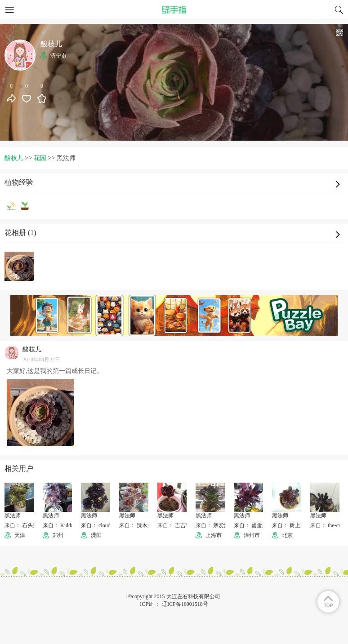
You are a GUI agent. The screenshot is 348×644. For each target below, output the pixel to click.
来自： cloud (96, 525)
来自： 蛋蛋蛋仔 (253, 525)
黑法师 (13, 515)
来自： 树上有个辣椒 (297, 525)
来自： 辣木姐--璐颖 (143, 525)
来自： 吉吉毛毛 (177, 525)
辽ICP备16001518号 (185, 604)
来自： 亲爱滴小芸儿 (221, 525)
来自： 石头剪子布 (27, 525)
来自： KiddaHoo (63, 525)
